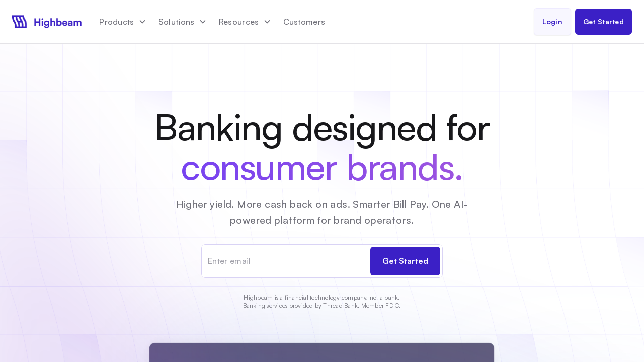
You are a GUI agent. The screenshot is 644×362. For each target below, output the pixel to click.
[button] (123, 22)
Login (552, 21)
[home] (47, 22)
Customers (304, 22)
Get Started (603, 21)
